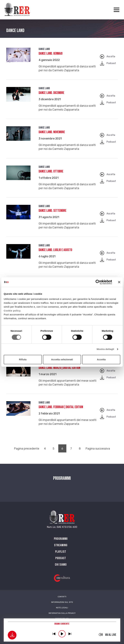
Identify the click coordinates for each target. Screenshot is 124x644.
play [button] (62, 634)
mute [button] (101, 634)
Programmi (61, 539)
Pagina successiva (98, 449)
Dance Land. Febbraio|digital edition (61, 407)
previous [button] (54, 634)
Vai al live (111, 635)
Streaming (61, 545)
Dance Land (44, 49)
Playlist (61, 552)
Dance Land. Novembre (52, 132)
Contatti (62, 597)
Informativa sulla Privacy (62, 613)
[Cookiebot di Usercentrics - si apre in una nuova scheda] (98, 282)
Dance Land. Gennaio (51, 54)
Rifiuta (23, 359)
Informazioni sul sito (62, 602)
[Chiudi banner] (119, 282)
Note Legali (62, 608)
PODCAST (61, 558)
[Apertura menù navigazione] (116, 10)
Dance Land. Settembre (52, 211)
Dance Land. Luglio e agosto (55, 250)
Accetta (101, 359)
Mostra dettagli (105, 349)
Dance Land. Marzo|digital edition (59, 368)
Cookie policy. (12, 311)
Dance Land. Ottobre (51, 171)
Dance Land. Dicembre (51, 93)
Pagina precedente (27, 449)
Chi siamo (61, 565)
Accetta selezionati (62, 359)
